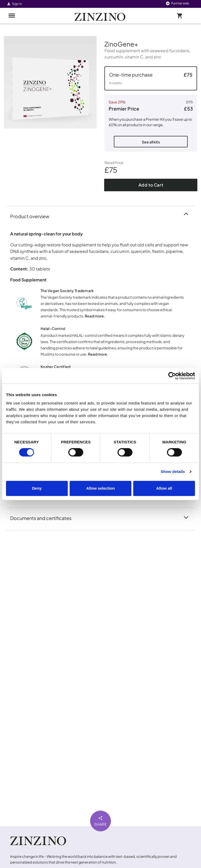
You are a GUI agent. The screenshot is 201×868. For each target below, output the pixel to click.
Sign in (14, 4)
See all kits (151, 142)
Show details (173, 471)
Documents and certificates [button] (44, 518)
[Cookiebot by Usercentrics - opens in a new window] (172, 376)
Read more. (95, 316)
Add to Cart (151, 185)
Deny (37, 488)
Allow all (164, 488)
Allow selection (100, 488)
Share (101, 821)
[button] (151, 78)
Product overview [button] (33, 216)
